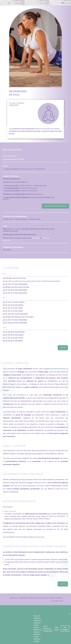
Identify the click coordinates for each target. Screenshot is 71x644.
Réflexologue (36, 238)
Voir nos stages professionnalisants (55, 206)
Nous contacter (10, 511)
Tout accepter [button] (65, 629)
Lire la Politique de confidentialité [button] (48, 629)
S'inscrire (63, 348)
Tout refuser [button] (56, 629)
